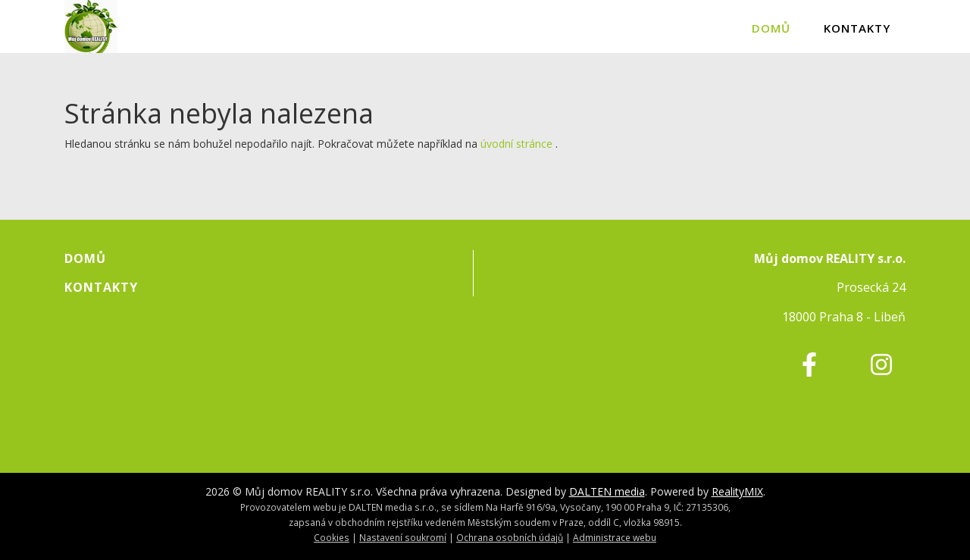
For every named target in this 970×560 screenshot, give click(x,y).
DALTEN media (607, 491)
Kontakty (857, 28)
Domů (771, 28)
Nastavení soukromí (403, 537)
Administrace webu (615, 537)
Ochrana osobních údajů (510, 537)
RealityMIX (737, 491)
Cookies (332, 537)
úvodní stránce (516, 144)
